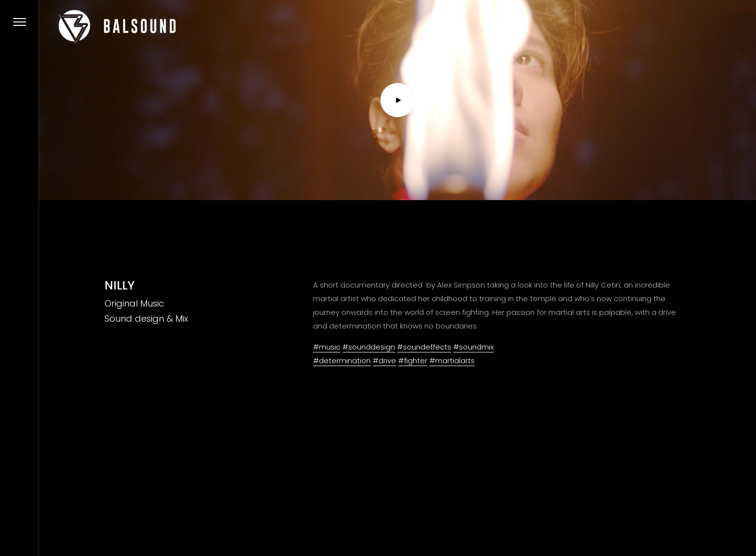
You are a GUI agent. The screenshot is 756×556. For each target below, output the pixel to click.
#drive (384, 360)
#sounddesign (369, 347)
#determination (342, 360)
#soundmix (473, 347)
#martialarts (452, 360)
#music (327, 347)
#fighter (413, 360)
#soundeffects (424, 347)
